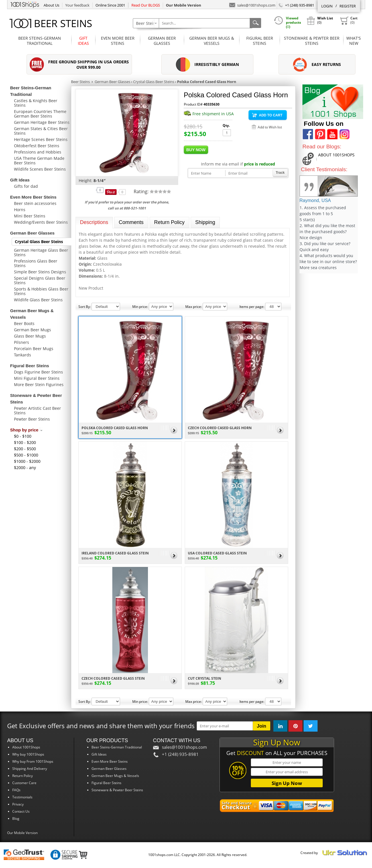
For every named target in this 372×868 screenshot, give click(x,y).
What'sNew (354, 41)
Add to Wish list (270, 127)
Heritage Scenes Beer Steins (41, 139)
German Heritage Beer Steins (42, 122)
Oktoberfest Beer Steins (37, 146)
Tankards (23, 355)
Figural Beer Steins (260, 41)
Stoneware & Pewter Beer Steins (312, 41)
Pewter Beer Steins (32, 419)
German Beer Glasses (162, 41)
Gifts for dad (26, 186)
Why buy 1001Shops (28, 754)
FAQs (16, 790)
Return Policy (23, 776)
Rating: (142, 191)
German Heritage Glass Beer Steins (41, 252)
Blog (16, 818)
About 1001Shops (26, 747)
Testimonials (22, 797)
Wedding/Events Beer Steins (41, 222)
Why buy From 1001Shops (33, 761)
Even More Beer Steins (118, 41)
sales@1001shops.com (252, 5)
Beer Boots (24, 323)
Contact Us (21, 811)
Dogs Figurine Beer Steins (38, 372)
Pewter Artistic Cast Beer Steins (37, 410)
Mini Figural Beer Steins (37, 378)
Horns (20, 210)
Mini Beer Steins (30, 216)
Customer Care (24, 783)
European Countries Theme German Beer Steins (40, 114)
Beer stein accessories (35, 203)
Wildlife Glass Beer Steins (38, 300)
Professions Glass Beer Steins (36, 263)
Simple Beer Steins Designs (40, 272)
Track (280, 173)
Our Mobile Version (22, 833)
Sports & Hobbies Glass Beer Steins (41, 291)
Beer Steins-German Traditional (40, 41)
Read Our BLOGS (146, 5)
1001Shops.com (25, 4)
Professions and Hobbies (38, 152)
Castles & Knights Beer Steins (36, 103)
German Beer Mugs (32, 330)
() (349, 21)
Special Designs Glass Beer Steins (40, 280)
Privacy (18, 804)
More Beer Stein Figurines (39, 384)
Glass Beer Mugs (30, 336)
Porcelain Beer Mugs (34, 349)
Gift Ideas (83, 41)
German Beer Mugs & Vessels (212, 41)
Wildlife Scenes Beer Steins (40, 169)
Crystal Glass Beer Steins (39, 242)
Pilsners (22, 342)
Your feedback (77, 5)
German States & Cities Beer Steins (41, 131)
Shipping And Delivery (30, 769)
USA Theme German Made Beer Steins (39, 161)
